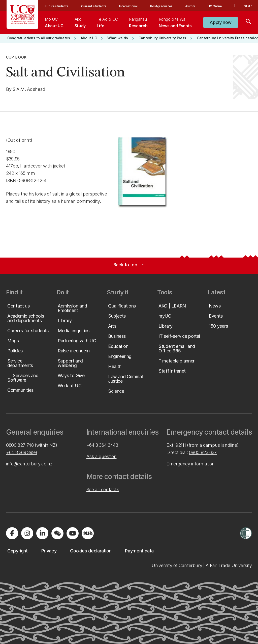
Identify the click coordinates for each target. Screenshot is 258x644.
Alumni (190, 6)
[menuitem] (54, 22)
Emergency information (190, 464)
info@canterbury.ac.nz (29, 464)
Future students (57, 6)
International (128, 6)
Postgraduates (161, 6)
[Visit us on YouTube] (73, 533)
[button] (221, 22)
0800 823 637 (203, 452)
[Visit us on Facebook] (12, 533)
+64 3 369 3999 (22, 452)
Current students (94, 6)
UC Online (215, 6)
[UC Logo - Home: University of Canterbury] (23, 15)
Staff (248, 6)
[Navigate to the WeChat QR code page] (57, 533)
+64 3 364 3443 (102, 445)
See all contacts (103, 489)
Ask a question (102, 456)
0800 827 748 (20, 445)
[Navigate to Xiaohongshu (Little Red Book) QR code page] (88, 533)
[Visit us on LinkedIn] (42, 533)
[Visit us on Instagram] (27, 533)
